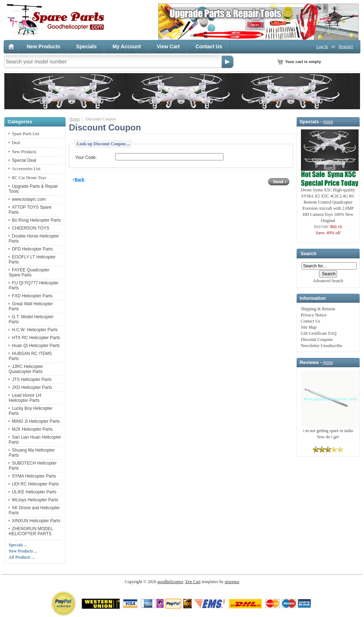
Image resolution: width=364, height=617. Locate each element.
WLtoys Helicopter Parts (35, 500)
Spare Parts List (26, 134)
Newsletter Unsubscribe (322, 346)
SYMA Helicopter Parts (34, 476)
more (328, 122)
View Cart (168, 46)
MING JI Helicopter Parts (36, 421)
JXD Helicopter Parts (32, 387)
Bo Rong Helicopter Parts (36, 220)
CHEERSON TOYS (31, 228)
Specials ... (18, 545)
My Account (127, 46)
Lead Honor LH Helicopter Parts (25, 398)
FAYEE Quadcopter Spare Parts (29, 272)
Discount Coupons (317, 339)
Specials (86, 46)
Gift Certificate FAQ (319, 333)
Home (75, 119)
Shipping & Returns (318, 309)
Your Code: (86, 157)
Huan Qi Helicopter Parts (36, 346)
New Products (43, 46)
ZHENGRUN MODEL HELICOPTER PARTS (31, 531)
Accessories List (26, 169)
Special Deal (24, 160)
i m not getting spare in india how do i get (330, 432)
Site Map (309, 327)
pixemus (232, 582)
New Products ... (23, 551)
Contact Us (209, 46)
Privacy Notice (314, 315)
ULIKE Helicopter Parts (34, 492)
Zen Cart (193, 582)
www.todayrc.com (29, 199)
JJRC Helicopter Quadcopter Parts (26, 369)
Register (346, 46)
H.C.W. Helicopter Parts (35, 330)
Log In (322, 46)
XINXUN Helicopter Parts (36, 521)
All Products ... (22, 557)
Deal (16, 143)
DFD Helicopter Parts (32, 249)
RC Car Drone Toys (29, 178)
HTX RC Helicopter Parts (36, 338)
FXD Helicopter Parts (32, 296)
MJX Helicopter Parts (32, 429)
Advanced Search (328, 281)
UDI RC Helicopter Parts (35, 484)
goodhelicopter (170, 582)
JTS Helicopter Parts (32, 379)
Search (308, 254)
